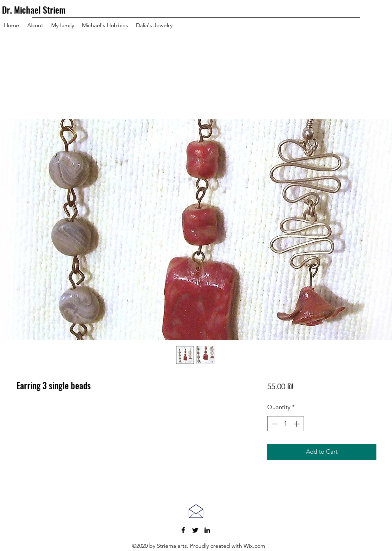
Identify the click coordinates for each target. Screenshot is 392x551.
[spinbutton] (285, 424)
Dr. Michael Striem (34, 10)
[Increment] (297, 424)
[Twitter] (195, 530)
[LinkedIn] (207, 530)
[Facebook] (183, 530)
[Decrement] (274, 424)
